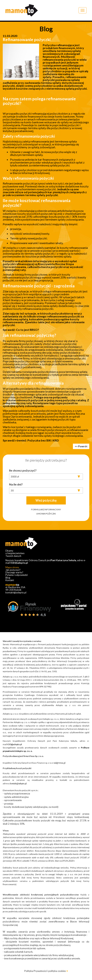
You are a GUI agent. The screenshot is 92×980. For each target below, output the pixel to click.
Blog (8, 578)
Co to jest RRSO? (27, 330)
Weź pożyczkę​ (46, 500)
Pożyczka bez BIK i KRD (43, 440)
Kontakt (10, 580)
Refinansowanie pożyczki (27, 39)
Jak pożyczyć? (13, 570)
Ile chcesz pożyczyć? (23, 470)
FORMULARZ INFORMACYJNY (46, 509)
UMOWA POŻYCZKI (46, 514)
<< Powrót (81, 446)
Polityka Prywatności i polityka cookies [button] (45, 971)
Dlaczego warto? (14, 572)
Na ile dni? (16, 484)
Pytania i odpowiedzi (17, 575)
